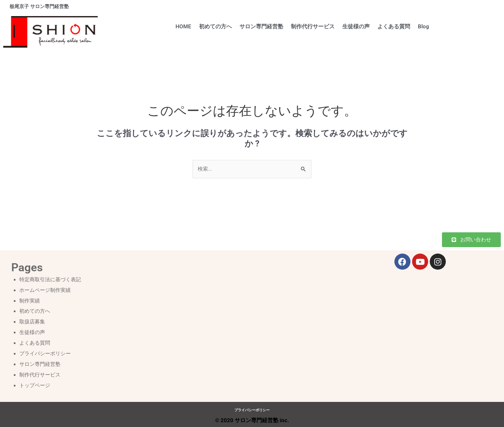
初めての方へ (215, 26)
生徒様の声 (356, 26)
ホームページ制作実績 (47, 290)
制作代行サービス (313, 26)
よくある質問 (394, 26)
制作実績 (30, 301)
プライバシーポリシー (47, 352)
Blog (423, 26)
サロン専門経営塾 (261, 26)
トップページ (36, 384)
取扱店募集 (33, 321)
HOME (183, 26)
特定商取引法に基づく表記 (52, 280)
